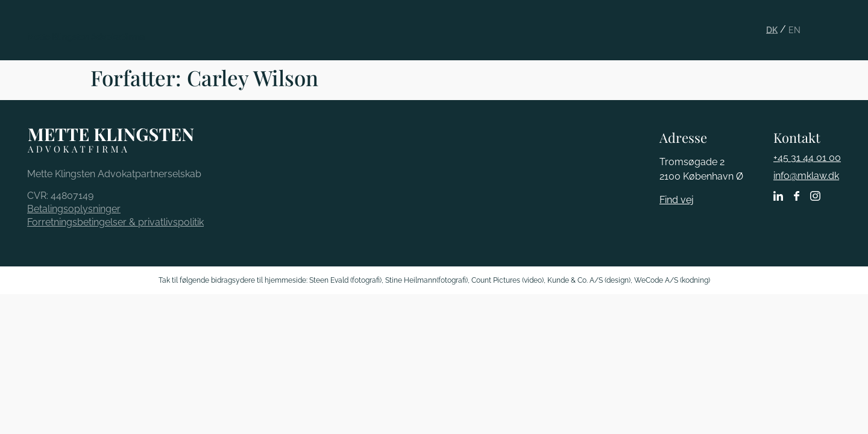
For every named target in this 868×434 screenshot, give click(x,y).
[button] (836, 20)
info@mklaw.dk (806, 176)
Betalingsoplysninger (74, 209)
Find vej (677, 200)
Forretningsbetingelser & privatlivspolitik (115, 222)
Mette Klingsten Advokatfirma (86, 37)
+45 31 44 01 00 (807, 158)
